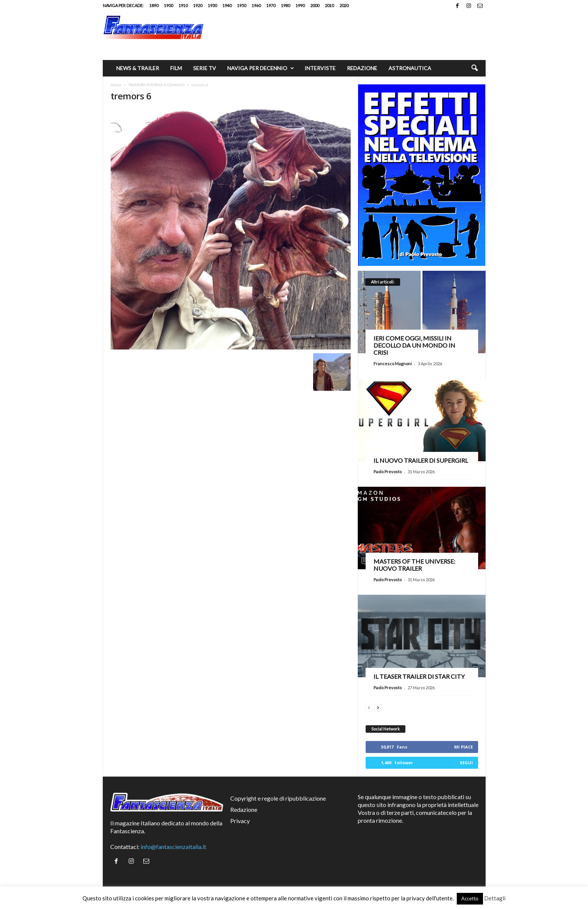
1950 (241, 5)
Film (176, 68)
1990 (300, 5)
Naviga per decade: (123, 5)
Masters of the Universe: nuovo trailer (414, 565)
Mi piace (463, 747)
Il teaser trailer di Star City (419, 676)
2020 (344, 5)
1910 (183, 5)
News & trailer (138, 68)
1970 (271, 5)
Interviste (320, 68)
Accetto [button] (470, 898)
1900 (168, 5)
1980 (285, 5)
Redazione (362, 68)
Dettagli (495, 898)
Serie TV (205, 68)
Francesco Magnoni (393, 364)
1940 (227, 5)
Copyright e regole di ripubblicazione (278, 798)
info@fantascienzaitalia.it (173, 847)
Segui (466, 763)
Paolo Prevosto (388, 472)
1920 (198, 5)
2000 (315, 5)
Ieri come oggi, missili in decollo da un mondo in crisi (414, 345)
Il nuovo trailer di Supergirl (421, 460)
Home (116, 85)
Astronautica (410, 68)
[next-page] (378, 707)
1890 (154, 5)
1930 (212, 5)
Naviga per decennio (261, 68)
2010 (329, 5)
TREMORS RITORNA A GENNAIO (156, 85)
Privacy (240, 821)
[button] (474, 68)
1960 (256, 5)
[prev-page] (369, 707)
